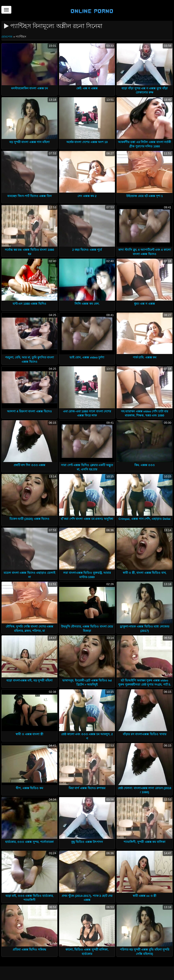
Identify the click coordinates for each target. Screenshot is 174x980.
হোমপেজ (7, 37)
